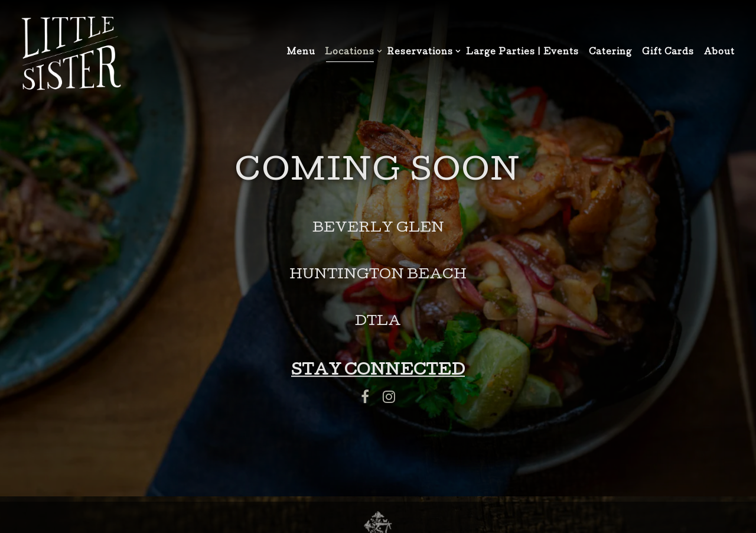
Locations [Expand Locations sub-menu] (351, 52)
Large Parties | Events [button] (522, 53)
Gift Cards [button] (668, 53)
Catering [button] (610, 53)
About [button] (719, 53)
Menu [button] (301, 53)
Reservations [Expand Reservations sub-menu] (422, 52)
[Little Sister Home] (71, 54)
